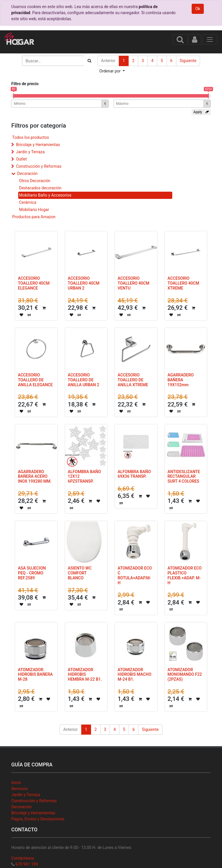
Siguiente (188, 61)
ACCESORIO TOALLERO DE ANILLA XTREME (133, 380)
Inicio (16, 783)
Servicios (20, 789)
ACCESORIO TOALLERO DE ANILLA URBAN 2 (84, 380)
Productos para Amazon (34, 217)
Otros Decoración (35, 181)
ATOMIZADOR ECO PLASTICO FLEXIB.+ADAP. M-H (185, 575)
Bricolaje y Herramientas (38, 145)
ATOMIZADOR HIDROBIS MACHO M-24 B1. (135, 675)
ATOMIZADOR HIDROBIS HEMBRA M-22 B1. (85, 675)
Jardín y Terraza (30, 152)
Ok (198, 9)
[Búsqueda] (89, 61)
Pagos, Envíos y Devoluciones (38, 819)
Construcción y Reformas (39, 166)
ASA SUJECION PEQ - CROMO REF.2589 (32, 573)
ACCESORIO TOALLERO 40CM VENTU (133, 283)
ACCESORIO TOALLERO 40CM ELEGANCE (34, 283)
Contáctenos (23, 858)
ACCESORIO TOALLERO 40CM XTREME (183, 283)
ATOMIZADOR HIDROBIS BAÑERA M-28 (35, 675)
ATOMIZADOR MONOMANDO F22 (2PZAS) (185, 675)
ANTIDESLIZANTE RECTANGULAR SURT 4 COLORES (184, 477)
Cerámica (28, 202)
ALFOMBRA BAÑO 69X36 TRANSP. (134, 474)
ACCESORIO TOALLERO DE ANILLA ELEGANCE (35, 380)
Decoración (27, 173)
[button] (112, 71)
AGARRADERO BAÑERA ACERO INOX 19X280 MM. (35, 477)
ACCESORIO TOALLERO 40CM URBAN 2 (84, 283)
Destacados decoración (40, 188)
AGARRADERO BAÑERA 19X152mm (181, 380)
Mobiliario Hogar (34, 210)
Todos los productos (30, 137)
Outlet (21, 159)
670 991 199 (27, 864)
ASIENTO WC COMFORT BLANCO (80, 573)
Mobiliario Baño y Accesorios (45, 195)
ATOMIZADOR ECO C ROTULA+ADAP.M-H (135, 575)
